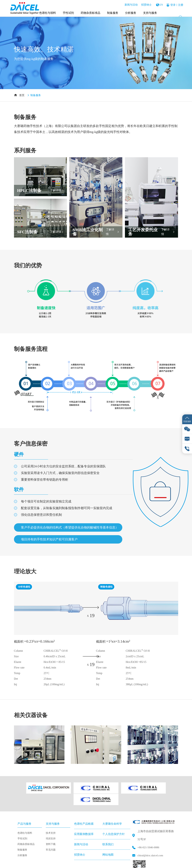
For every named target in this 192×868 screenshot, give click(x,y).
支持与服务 (150, 12)
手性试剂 (68, 12)
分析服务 (131, 12)
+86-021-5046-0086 (149, 834)
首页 (22, 95)
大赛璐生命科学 (112, 810)
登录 (173, 5)
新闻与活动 (130, 4)
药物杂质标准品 (91, 12)
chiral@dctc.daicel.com (151, 842)
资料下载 (51, 831)
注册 (181, 5)
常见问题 (51, 836)
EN (161, 4)
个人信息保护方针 (114, 821)
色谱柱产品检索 (84, 810)
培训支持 (51, 825)
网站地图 (108, 841)
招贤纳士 (145, 4)
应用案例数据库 (84, 821)
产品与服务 (24, 810)
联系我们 (108, 831)
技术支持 (51, 820)
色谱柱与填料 (48, 12)
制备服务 (113, 12)
